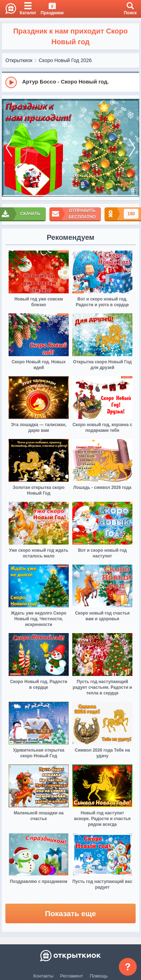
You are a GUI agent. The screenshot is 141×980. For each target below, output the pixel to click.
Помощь (99, 976)
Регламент (72, 976)
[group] (70, 82)
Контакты (43, 976)
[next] (132, 148)
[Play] (11, 82)
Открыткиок (19, 60)
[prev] (9, 148)
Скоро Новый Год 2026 (65, 60)
